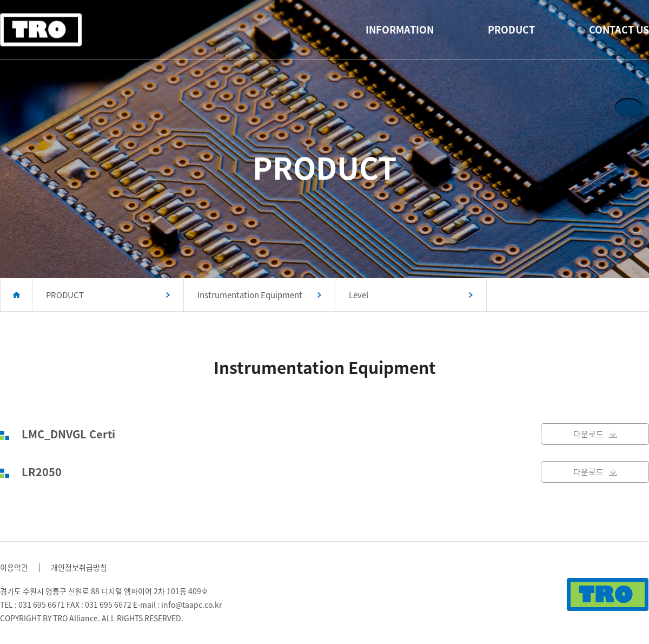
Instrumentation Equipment (250, 295)
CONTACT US (619, 29)
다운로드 (595, 434)
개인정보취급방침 (79, 567)
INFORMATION (400, 29)
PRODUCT (511, 29)
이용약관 (14, 567)
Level (359, 295)
